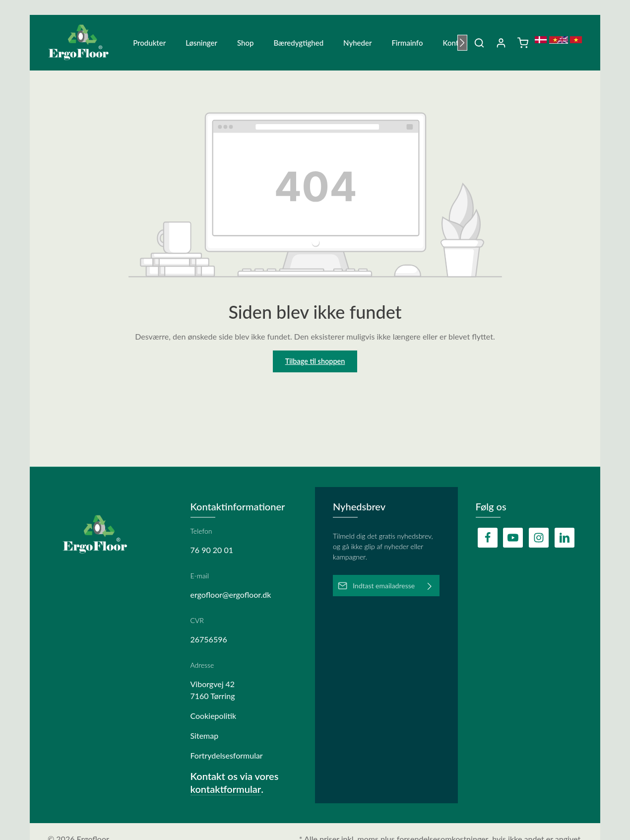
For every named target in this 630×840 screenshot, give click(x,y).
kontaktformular (226, 789)
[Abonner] (430, 586)
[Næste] (462, 45)
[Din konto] (501, 45)
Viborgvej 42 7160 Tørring (213, 690)
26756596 (209, 639)
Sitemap (205, 735)
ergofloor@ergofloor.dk (231, 595)
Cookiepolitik (214, 716)
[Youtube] (513, 538)
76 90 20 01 (212, 550)
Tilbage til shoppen (315, 365)
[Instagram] (539, 538)
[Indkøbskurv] (523, 45)
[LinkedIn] (565, 538)
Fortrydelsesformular (227, 755)
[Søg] (479, 45)
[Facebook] (488, 538)
